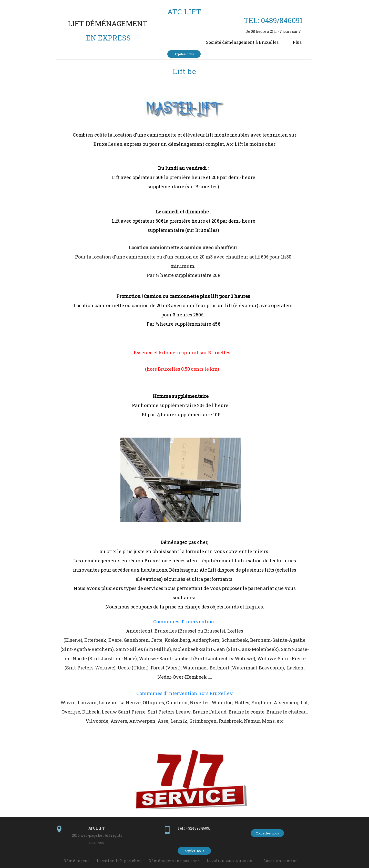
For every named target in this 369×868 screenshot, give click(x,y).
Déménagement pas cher (174, 861)
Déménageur (76, 861)
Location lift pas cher (119, 861)
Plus (297, 42)
